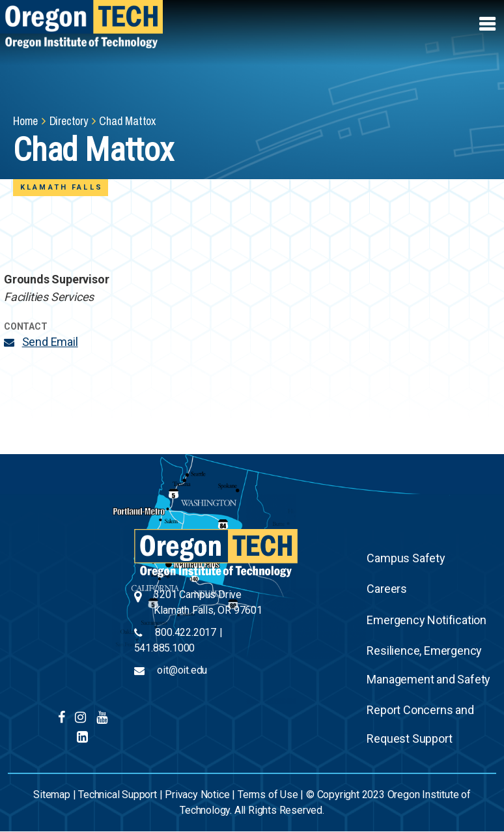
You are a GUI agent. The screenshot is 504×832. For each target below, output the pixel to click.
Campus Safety (406, 558)
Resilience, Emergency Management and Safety (428, 665)
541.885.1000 (165, 648)
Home (25, 121)
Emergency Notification (427, 620)
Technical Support (118, 795)
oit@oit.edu (182, 670)
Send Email (50, 342)
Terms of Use (268, 795)
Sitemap (52, 795)
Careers (387, 589)
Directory (69, 121)
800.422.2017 (186, 632)
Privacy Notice (197, 795)
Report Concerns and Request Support (420, 724)
